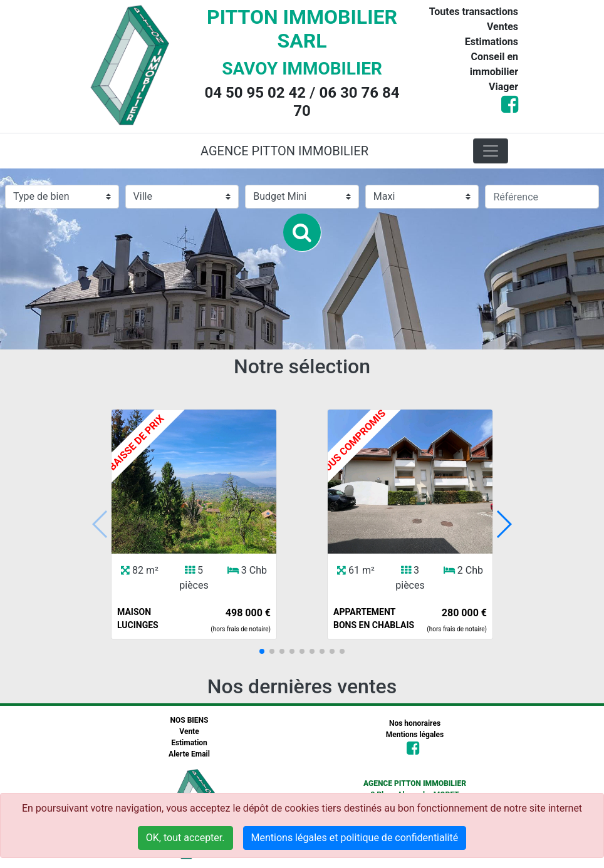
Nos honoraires (415, 723)
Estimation (189, 743)
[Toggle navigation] (491, 151)
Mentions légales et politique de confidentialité (355, 838)
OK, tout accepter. (185, 838)
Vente (189, 731)
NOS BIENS (190, 720)
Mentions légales (415, 735)
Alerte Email (189, 754)
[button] (262, 651)
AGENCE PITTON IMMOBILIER (284, 151)
